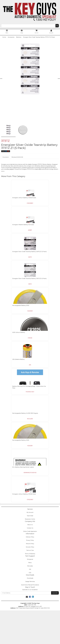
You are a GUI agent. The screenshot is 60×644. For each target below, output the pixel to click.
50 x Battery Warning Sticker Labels (23, 467)
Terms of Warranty (30, 554)
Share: (6, 151)
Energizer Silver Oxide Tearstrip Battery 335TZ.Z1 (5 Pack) (29, 278)
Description (6, 157)
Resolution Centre (30, 519)
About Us (30, 525)
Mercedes (30, 566)
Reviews (17, 157)
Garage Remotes (30, 582)
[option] (30, 69)
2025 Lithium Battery (19, 332)
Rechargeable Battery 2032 (21, 305)
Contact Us (30, 528)
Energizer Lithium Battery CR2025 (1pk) (24, 198)
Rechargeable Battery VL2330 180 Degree (25, 413)
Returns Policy (30, 544)
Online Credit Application (30, 531)
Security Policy (30, 547)
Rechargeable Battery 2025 (21, 440)
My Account (30, 512)
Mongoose (30, 559)
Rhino (30, 563)
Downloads (30, 578)
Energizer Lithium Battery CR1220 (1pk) (24, 494)
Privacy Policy (30, 540)
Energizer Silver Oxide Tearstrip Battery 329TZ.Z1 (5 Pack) (29, 252)
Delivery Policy (30, 537)
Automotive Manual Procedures (30, 585)
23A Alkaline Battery (18, 359)
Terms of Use (30, 550)
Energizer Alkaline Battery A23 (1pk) (23, 225)
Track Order (30, 516)
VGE (30, 573)
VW (30, 569)
